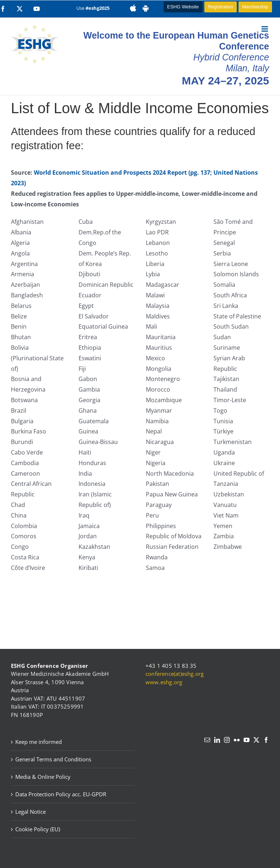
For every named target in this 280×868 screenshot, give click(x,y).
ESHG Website (183, 7)
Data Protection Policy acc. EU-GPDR (61, 794)
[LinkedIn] (217, 740)
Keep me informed (39, 742)
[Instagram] (227, 740)
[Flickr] (237, 740)
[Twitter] (256, 740)
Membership (255, 7)
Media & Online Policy (43, 777)
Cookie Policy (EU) (38, 829)
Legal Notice (31, 812)
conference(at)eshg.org (175, 674)
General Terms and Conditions (53, 759)
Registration (221, 7)
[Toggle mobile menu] (265, 29)
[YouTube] (247, 740)
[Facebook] (266, 740)
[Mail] (207, 740)
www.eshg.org (164, 682)
